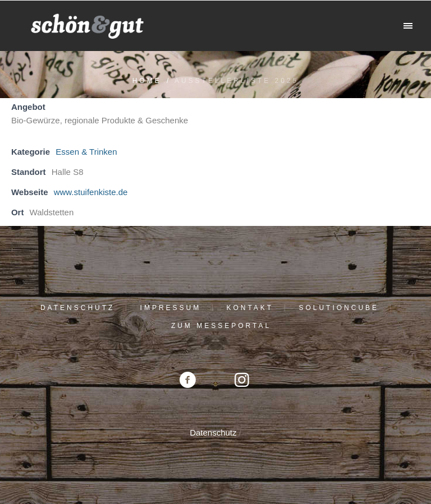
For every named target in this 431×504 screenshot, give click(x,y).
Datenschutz (77, 308)
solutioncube (339, 308)
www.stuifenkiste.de (91, 192)
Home (147, 81)
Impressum (171, 308)
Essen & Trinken (86, 152)
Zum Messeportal (221, 326)
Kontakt (250, 308)
